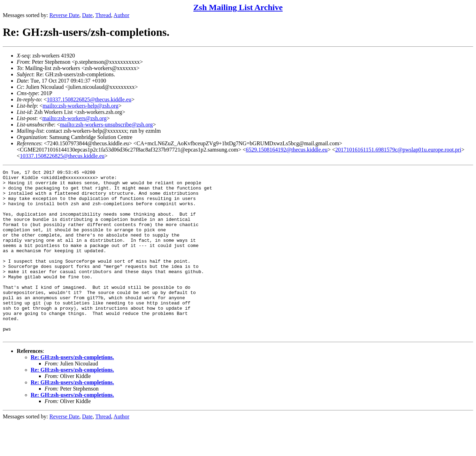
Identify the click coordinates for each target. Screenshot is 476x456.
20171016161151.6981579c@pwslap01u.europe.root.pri (398, 150)
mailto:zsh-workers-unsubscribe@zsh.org (106, 125)
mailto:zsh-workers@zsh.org (74, 118)
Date (87, 15)
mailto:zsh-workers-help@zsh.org (80, 106)
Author (121, 15)
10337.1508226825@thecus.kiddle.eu (89, 99)
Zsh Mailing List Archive (238, 7)
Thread (103, 15)
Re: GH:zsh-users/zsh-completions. (72, 391)
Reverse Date (64, 15)
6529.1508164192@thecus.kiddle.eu (287, 150)
